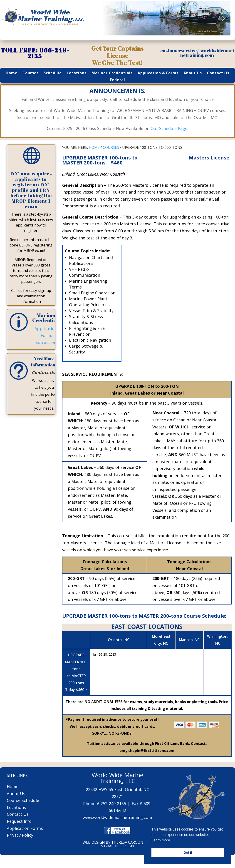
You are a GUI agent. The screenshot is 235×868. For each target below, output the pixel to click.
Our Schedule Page (169, 128)
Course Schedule (23, 800)
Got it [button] (188, 853)
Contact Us (218, 73)
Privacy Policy (20, 835)
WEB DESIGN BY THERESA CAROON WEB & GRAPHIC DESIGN (117, 844)
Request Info (19, 821)
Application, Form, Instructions (46, 335)
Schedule (53, 73)
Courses (31, 73)
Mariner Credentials (112, 73)
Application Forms (25, 828)
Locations (77, 73)
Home (12, 73)
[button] (107, 18)
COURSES (111, 147)
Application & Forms (158, 73)
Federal (117, 80)
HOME (94, 147)
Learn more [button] (161, 840)
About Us (193, 73)
